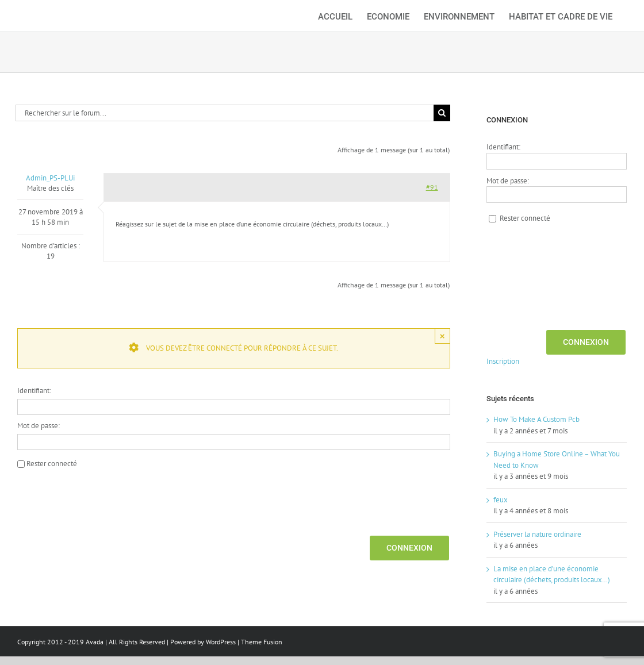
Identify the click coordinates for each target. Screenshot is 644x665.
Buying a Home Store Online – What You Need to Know (557, 460)
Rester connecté (52, 464)
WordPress (221, 642)
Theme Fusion (262, 642)
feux (501, 500)
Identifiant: (34, 391)
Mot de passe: (39, 426)
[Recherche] (442, 113)
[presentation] (105, 501)
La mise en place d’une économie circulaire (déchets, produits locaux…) (552, 574)
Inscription (503, 361)
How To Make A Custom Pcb (536, 419)
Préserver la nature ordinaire (537, 534)
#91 (432, 187)
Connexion (409, 548)
